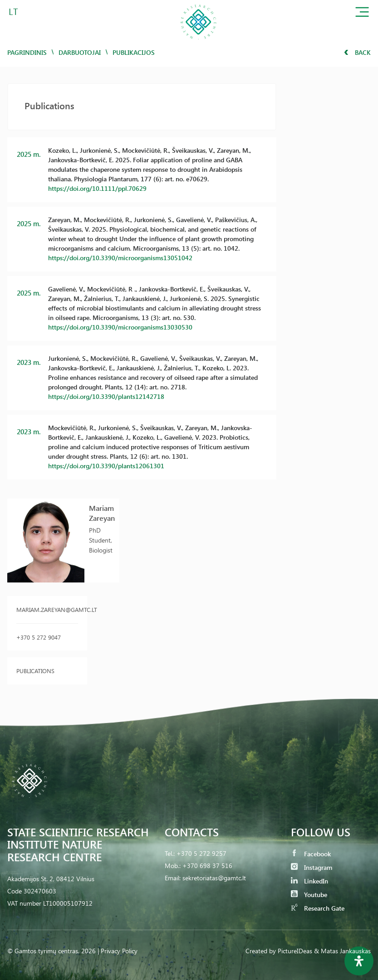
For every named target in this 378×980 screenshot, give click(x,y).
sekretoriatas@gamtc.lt (214, 878)
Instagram (312, 867)
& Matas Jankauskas (342, 951)
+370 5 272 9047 (39, 637)
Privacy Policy (119, 951)
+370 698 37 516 (207, 866)
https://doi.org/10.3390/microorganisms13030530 (120, 327)
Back (357, 52)
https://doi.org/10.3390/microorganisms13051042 (120, 258)
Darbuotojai (80, 52)
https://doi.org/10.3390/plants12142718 (106, 396)
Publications (35, 671)
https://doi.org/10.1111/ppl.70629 (97, 188)
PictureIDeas (295, 951)
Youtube (309, 895)
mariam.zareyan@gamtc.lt (47, 609)
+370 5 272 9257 (201, 853)
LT (13, 11)
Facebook (311, 854)
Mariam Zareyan (102, 513)
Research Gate (318, 908)
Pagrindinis (27, 52)
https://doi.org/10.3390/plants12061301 (106, 466)
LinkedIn (309, 881)
